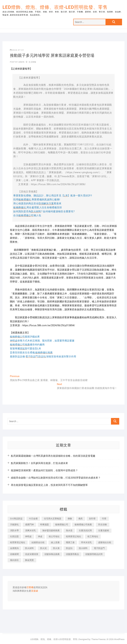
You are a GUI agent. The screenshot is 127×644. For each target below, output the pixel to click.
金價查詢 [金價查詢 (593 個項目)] (14, 548)
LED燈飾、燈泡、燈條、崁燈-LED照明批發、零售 (55, 7)
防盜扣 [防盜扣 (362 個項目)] (69, 548)
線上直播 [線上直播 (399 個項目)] (55, 542)
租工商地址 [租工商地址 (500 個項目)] (93, 536)
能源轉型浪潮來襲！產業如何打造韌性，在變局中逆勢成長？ (44, 470)
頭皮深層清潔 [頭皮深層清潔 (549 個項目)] (32, 554)
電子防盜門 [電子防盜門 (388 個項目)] (99, 548)
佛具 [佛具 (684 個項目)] (81, 519)
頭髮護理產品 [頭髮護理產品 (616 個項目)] (72, 554)
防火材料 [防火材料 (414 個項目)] (29, 548)
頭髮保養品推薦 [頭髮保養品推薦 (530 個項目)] (52, 554)
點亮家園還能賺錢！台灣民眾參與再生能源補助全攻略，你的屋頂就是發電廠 (53, 456)
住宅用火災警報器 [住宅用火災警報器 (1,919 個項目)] (53, 519)
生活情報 (32, 62)
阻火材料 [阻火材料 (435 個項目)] (83, 548)
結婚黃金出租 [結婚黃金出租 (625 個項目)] (38, 542)
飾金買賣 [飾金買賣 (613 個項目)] (29, 560)
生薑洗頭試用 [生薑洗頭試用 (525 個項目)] (85, 530)
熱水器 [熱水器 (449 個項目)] (69, 530)
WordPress (119, 639)
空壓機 (30, 588)
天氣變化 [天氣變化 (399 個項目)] (14, 525)
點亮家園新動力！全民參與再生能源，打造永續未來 (39, 463)
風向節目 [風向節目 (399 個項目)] (14, 560)
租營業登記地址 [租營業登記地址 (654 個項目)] (18, 542)
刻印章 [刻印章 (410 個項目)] (92, 519)
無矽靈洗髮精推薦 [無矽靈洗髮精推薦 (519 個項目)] (51, 530)
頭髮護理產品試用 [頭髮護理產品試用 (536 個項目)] (94, 554)
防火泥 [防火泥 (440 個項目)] (43, 548)
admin (21, 62)
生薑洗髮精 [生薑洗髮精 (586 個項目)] (104, 530)
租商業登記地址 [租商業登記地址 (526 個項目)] (74, 536)
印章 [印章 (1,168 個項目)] (104, 519)
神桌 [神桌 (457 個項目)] (40, 536)
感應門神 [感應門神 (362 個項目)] (29, 525)
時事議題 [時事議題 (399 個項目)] (44, 525)
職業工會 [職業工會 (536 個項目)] (70, 542)
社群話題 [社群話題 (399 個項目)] (14, 536)
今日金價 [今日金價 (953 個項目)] (33, 519)
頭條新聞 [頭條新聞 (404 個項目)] (14, 554)
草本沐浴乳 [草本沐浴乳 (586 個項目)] (86, 542)
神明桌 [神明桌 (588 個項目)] (28, 536)
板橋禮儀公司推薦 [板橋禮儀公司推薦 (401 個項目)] (83, 525)
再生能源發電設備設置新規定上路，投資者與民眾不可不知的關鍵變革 (49, 485)
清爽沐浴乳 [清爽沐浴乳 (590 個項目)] (31, 530)
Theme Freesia (98, 639)
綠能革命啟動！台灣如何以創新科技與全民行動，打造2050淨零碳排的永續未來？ (56, 478)
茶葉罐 (35, 591)
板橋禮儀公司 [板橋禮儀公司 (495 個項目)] (62, 525)
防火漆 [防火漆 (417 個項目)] (56, 548)
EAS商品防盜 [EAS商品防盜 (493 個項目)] (16, 519)
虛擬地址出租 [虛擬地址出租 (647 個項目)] (105, 542)
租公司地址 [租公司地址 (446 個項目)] (54, 536)
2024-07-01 (17, 50)
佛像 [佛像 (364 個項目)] (70, 519)
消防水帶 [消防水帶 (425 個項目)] (14, 530)
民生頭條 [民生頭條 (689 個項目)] (103, 525)
